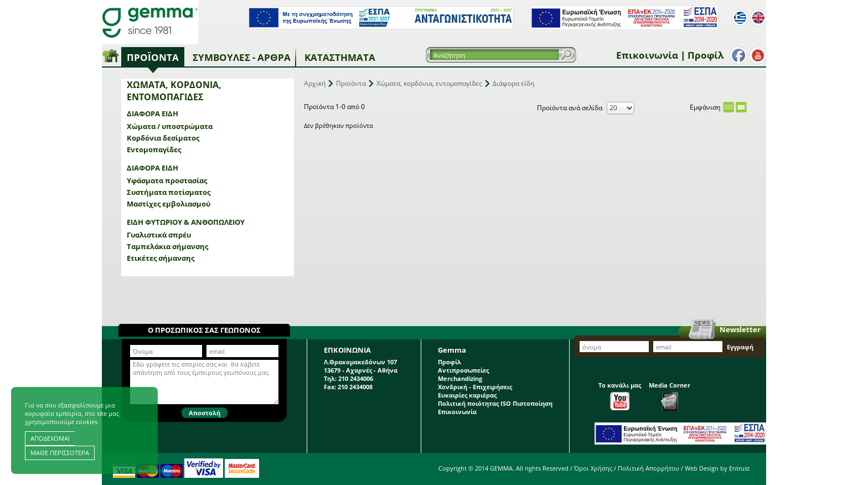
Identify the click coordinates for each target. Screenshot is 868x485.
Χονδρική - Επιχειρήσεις (475, 387)
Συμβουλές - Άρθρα (242, 57)
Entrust (739, 468)
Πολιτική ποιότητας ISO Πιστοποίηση (495, 403)
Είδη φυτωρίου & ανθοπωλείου (186, 222)
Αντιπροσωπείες (463, 370)
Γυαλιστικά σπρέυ (159, 235)
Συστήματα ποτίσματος (169, 192)
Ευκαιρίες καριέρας (467, 395)
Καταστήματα (340, 57)
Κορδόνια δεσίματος (163, 138)
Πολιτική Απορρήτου (649, 468)
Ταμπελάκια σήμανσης (167, 246)
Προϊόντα (153, 57)
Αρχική (315, 83)
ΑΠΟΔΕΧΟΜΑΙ (50, 438)
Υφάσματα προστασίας (167, 180)
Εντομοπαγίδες (154, 149)
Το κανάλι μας (620, 396)
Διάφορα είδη (153, 113)
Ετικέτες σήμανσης (161, 258)
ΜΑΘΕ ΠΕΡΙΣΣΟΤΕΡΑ (60, 453)
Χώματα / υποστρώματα (170, 126)
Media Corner (670, 396)
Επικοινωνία (647, 55)
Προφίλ (706, 55)
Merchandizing (460, 378)
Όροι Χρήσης (593, 468)
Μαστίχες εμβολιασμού (169, 204)
